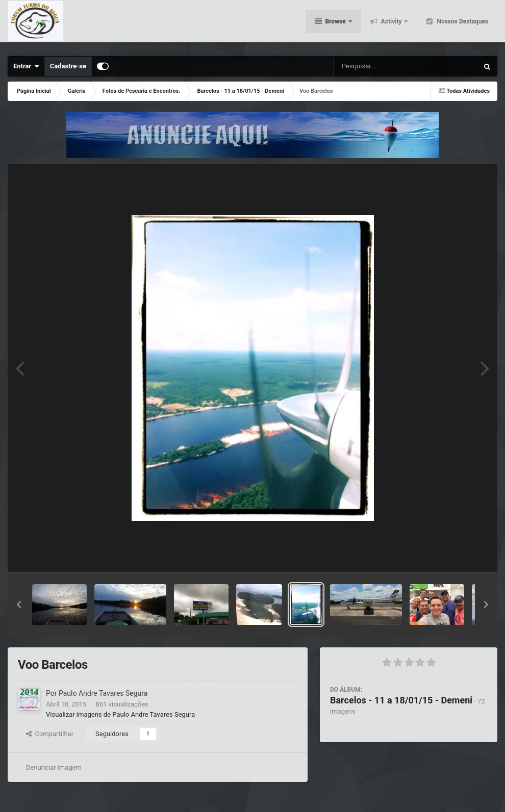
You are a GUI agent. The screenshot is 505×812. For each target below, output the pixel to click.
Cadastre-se (68, 66)
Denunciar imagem (54, 767)
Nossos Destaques (462, 25)
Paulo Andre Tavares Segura (103, 693)
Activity (392, 25)
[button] (19, 605)
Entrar (26, 66)
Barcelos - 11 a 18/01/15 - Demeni (401, 700)
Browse (336, 25)
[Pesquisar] (370, 66)
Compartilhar (50, 734)
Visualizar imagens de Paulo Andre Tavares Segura (120, 714)
